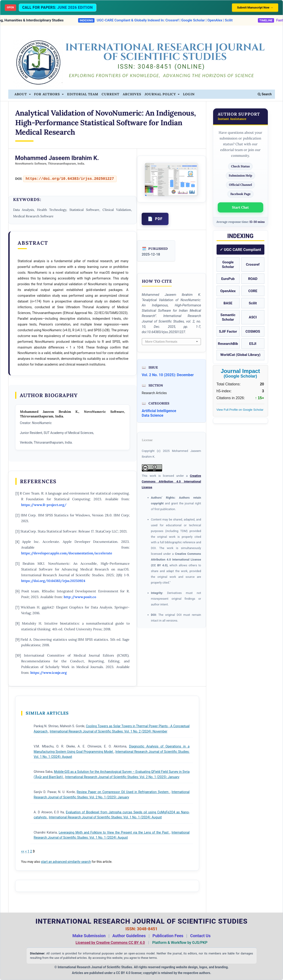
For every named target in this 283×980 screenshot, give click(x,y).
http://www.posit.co (80, 597)
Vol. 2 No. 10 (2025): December (168, 375)
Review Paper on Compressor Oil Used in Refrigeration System (123, 792)
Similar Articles (47, 713)
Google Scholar (228, 265)
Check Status (240, 166)
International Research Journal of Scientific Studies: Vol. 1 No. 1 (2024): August (105, 817)
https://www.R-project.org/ (44, 505)
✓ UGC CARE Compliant (240, 250)
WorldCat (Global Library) (240, 355)
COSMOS (253, 332)
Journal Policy (161, 94)
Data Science (153, 415)
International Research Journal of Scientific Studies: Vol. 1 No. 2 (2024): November (108, 731)
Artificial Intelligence (159, 411)
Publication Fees (168, 936)
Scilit (253, 303)
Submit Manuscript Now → (255, 7)
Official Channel (240, 185)
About (21, 94)
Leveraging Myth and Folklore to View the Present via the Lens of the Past (114, 832)
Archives (132, 94)
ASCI (253, 317)
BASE (228, 303)
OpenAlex (228, 291)
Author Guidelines (129, 936)
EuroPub (228, 279)
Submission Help (240, 176)
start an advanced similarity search (66, 862)
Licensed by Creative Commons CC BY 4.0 (110, 943)
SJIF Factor (228, 332)
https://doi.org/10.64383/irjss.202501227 (70, 179)
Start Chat (240, 207)
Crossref (253, 265)
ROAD (253, 279)
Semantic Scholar (228, 317)
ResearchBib (228, 344)
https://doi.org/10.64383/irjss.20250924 (53, 581)
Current (110, 94)
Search (265, 94)
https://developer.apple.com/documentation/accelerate (67, 553)
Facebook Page (240, 194)
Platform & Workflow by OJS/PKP (180, 943)
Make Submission (89, 936)
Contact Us (200, 936)
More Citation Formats (161, 342)
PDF (159, 219)
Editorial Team (83, 94)
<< (23, 851)
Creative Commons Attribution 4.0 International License (172, 481)
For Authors (47, 94)
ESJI (253, 344)
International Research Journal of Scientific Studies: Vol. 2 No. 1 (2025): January (122, 777)
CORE (253, 291)
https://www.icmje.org (49, 673)
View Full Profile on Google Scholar (240, 410)
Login (189, 94)
